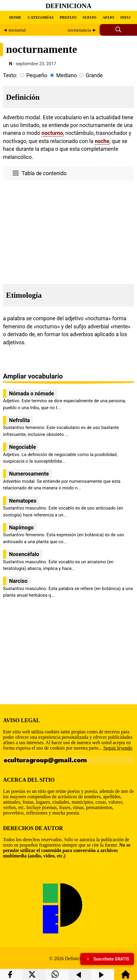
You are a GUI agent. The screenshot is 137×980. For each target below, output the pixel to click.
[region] (68, 230)
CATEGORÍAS (40, 17)
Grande (94, 75)
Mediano (66, 75)
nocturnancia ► (82, 30)
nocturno (52, 133)
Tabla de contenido (44, 173)
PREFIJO (68, 17)
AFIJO (108, 17)
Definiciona (68, 6)
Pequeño (37, 75)
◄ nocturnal (14, 30)
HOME (15, 17)
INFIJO (127, 17)
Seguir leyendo (118, 748)
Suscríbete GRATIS (107, 959)
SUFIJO (89, 17)
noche (102, 141)
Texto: (10, 75)
